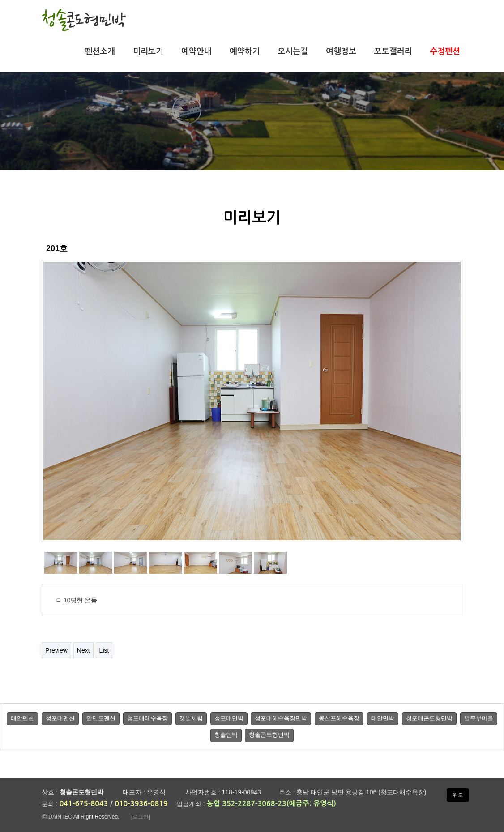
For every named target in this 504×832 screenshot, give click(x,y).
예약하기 (245, 51)
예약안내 (196, 51)
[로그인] (141, 817)
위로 (458, 795)
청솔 (84, 19)
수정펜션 (445, 51)
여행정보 (341, 51)
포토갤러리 (393, 51)
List (104, 650)
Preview (56, 650)
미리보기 (148, 51)
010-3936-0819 (141, 804)
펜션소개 (100, 51)
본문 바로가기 (0, 0)
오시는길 (293, 51)
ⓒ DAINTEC (57, 817)
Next (83, 650)
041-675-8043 (84, 804)
